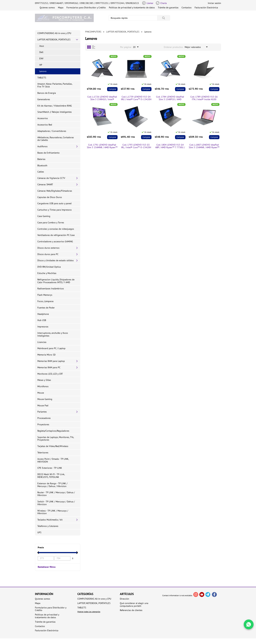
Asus (42, 46)
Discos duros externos (48, 248)
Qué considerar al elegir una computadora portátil (134, 605)
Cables (41, 172)
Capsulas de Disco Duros (50, 197)
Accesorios (43, 118)
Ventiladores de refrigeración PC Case (56, 235)
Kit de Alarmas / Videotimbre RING (55, 106)
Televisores (43, 453)
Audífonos (42, 146)
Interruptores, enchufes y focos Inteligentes (53, 334)
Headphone (43, 314)
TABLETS (42, 78)
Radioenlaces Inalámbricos (51, 289)
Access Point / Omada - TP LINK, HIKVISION (53, 460)
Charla (161, 3)
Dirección (124, 599)
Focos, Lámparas (45, 301)
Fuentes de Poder (46, 308)
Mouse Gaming (45, 399)
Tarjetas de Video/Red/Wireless (53, 446)
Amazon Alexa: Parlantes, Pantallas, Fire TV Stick (55, 85)
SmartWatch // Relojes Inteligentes (55, 112)
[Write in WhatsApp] (249, 624)
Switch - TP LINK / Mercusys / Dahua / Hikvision (56, 503)
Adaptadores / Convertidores (52, 131)
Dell (41, 52)
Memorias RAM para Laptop (51, 361)
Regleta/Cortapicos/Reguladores (53, 431)
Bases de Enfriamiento (48, 153)
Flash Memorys (45, 295)
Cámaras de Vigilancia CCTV (51, 178)
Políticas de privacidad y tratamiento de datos (132, 8)
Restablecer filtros (47, 567)
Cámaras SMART (45, 184)
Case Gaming (44, 216)
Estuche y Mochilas (47, 273)
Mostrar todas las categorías (89, 612)
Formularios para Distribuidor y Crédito (86, 8)
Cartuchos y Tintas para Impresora (54, 210)
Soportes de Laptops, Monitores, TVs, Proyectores (56, 439)
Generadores (44, 99)
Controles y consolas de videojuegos (56, 229)
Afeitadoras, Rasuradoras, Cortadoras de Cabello (56, 139)
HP (41, 65)
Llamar (148, 3)
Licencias (42, 342)
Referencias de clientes (131, 610)
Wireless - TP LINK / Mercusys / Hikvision (53, 512)
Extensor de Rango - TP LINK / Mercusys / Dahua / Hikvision (52, 485)
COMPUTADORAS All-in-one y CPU (54, 33)
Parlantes (42, 412)
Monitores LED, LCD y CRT (50, 374)
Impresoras (43, 327)
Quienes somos (47, 8)
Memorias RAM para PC (49, 367)
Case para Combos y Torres (51, 223)
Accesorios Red (45, 125)
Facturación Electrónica (206, 8)
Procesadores (44, 418)
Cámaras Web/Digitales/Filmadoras (55, 191)
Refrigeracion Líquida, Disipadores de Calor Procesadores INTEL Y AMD (56, 281)
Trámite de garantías (168, 8)
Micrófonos (43, 386)
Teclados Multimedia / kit (50, 520)
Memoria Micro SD (46, 355)
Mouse (41, 393)
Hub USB (42, 320)
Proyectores (43, 424)
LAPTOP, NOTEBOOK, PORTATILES (54, 40)
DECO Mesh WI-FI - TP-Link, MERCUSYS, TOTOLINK (51, 476)
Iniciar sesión (214, 3)
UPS (39, 532)
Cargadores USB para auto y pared (54, 203)
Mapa (61, 8)
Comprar (112, 89)
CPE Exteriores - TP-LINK (50, 468)
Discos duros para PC (48, 254)
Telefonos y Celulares (48, 526)
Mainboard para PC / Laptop (51, 348)
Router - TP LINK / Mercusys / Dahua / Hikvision (56, 494)
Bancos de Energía (47, 93)
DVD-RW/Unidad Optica (49, 267)
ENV (41, 58)
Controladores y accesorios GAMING (55, 241)
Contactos (187, 8)
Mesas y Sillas (44, 380)
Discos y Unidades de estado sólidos (56, 260)
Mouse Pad (43, 405)
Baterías (41, 159)
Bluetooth (42, 165)
